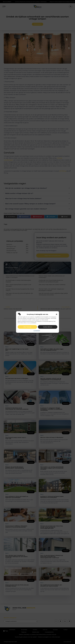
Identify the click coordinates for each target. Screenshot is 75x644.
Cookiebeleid (37, 331)
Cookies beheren (48, 327)
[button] (57, 314)
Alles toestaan (27, 327)
